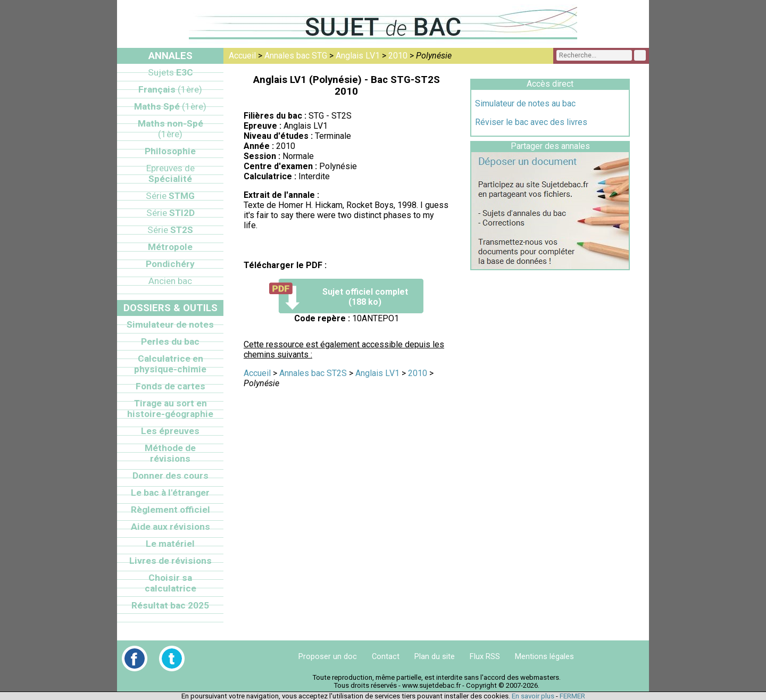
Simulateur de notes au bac (525, 103)
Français (170, 89)
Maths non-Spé (170, 129)
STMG (170, 196)
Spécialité (170, 173)
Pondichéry (170, 264)
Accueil (242, 56)
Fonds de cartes (170, 386)
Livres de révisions (170, 561)
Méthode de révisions (170, 453)
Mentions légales (544, 656)
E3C (170, 72)
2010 (398, 56)
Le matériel (170, 544)
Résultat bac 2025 (170, 605)
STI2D (170, 213)
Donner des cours (170, 476)
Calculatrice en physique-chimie (170, 364)
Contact (386, 656)
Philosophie (170, 151)
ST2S (170, 230)
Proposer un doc (328, 656)
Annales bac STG (296, 56)
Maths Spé (170, 106)
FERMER (572, 696)
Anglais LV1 (358, 56)
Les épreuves (170, 431)
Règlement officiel (170, 510)
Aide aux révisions (170, 527)
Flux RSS (485, 656)
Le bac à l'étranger (170, 493)
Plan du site (435, 656)
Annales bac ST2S (313, 373)
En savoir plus (533, 696)
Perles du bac (170, 341)
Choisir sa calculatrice (170, 583)
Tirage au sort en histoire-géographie (170, 409)
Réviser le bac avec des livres (531, 122)
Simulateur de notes (170, 324)
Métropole (170, 247)
